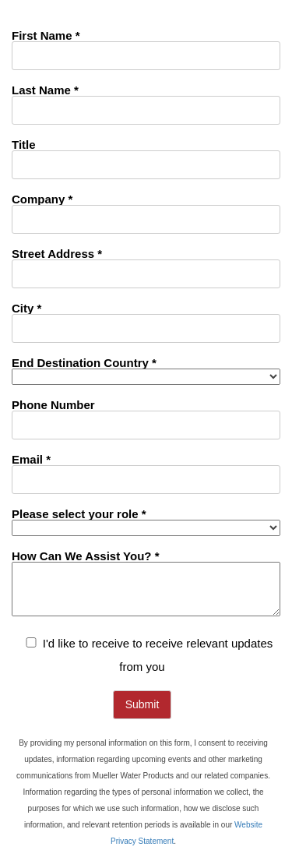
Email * (31, 459)
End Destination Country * (84, 362)
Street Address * (57, 253)
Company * (42, 199)
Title (24, 144)
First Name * (46, 35)
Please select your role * (79, 513)
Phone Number (53, 404)
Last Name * (45, 90)
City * (26, 308)
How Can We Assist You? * (85, 556)
